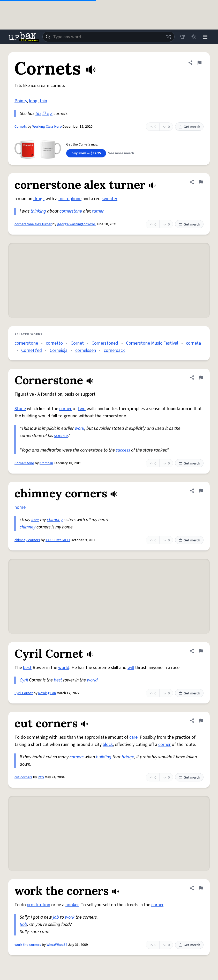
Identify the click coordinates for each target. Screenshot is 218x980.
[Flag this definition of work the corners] (201, 888)
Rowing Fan (47, 693)
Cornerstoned (105, 343)
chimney (55, 520)
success (123, 450)
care (133, 737)
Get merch (189, 127)
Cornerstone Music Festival (152, 343)
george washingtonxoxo (77, 224)
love (35, 520)
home (20, 507)
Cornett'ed (32, 350)
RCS (41, 777)
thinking (38, 211)
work (80, 428)
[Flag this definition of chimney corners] (201, 491)
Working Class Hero (47, 127)
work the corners (28, 945)
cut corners (23, 777)
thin (43, 101)
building (104, 757)
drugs (39, 199)
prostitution (39, 905)
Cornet (77, 343)
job (56, 917)
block (108, 745)
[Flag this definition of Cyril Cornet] (201, 651)
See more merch (121, 153)
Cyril (24, 680)
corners (77, 757)
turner (98, 211)
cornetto (54, 343)
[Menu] (205, 37)
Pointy (21, 101)
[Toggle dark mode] (194, 37)
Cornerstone (24, 463)
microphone (70, 199)
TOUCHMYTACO (58, 540)
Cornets (21, 127)
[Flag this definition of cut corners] (201, 721)
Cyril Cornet (24, 693)
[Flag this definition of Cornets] (199, 63)
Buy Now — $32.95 (86, 153)
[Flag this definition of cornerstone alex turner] (201, 182)
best (27, 668)
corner (65, 409)
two (82, 409)
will (131, 668)
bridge (128, 757)
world (64, 668)
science (61, 436)
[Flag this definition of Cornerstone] (201, 378)
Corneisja (59, 350)
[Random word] (168, 37)
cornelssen (86, 350)
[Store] (182, 37)
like (46, 114)
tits (38, 114)
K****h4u (46, 463)
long (33, 101)
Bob (23, 924)
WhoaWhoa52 (57, 945)
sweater (110, 199)
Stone (20, 409)
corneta (193, 343)
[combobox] (108, 37)
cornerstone (71, 211)
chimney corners (27, 540)
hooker (72, 905)
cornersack (114, 350)
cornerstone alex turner (33, 224)
